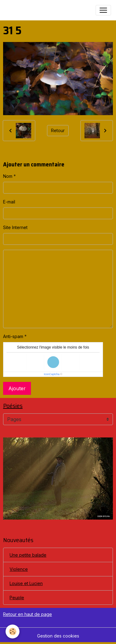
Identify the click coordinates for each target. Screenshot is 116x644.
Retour (58, 130)
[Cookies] (13, 631)
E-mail (9, 202)
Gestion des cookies (58, 636)
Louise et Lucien (26, 583)
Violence (19, 569)
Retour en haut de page (28, 614)
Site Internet (15, 227)
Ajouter (17, 388)
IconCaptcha (52, 374)
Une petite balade (28, 555)
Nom (8, 176)
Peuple (17, 598)
